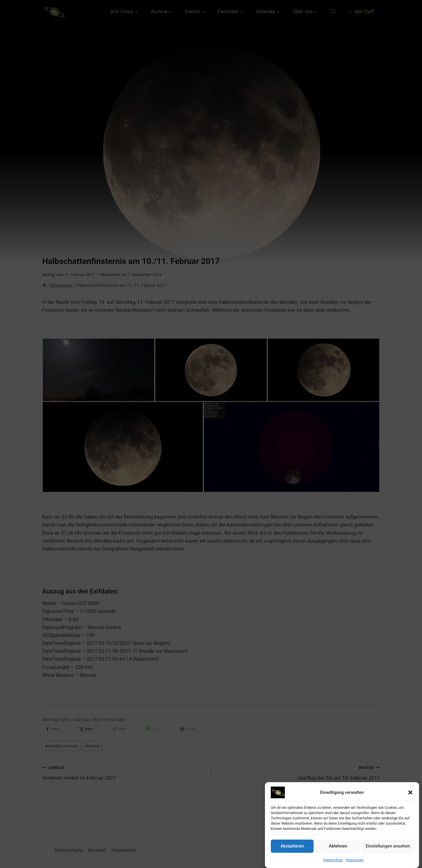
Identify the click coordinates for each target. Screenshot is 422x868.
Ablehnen (338, 846)
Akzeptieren (292, 846)
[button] (410, 792)
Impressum (355, 860)
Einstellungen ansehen (388, 846)
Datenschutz (333, 860)
